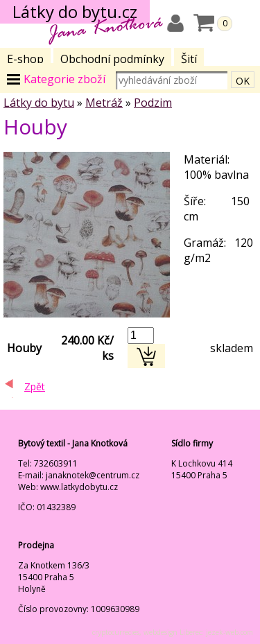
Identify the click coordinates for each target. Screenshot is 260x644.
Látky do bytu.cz (75, 11)
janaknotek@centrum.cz (93, 475)
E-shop (25, 59)
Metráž (104, 103)
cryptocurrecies (116, 632)
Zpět (35, 386)
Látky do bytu (39, 103)
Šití (189, 59)
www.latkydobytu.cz (79, 487)
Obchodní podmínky (112, 59)
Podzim (153, 103)
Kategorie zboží (64, 79)
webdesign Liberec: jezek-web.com (198, 632)
